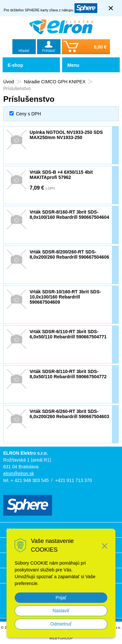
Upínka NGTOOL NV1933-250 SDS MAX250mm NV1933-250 (66, 135)
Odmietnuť (61, 624)
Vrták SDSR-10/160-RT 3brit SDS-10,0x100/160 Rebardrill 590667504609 (65, 297)
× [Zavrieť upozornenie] (111, 8)
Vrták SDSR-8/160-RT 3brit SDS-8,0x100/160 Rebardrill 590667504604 (69, 215)
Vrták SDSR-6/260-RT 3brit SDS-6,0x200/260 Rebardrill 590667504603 (69, 414)
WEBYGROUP (61, 638)
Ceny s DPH (28, 114)
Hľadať (24, 51)
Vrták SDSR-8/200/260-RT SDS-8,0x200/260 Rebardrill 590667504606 (69, 254)
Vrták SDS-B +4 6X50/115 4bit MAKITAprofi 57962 (61, 175)
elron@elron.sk (19, 474)
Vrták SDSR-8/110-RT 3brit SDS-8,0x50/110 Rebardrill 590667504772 (68, 374)
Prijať (61, 598)
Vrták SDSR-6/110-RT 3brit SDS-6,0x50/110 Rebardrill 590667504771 (68, 334)
